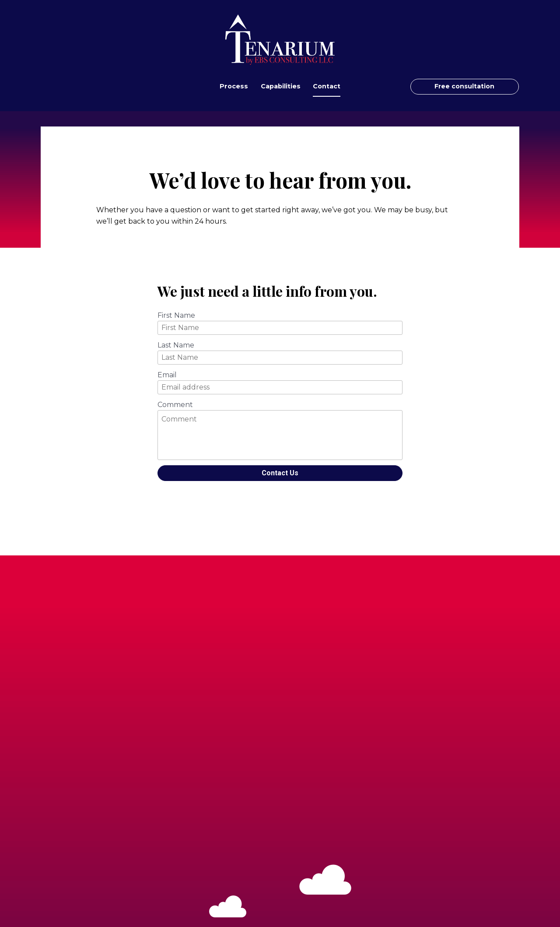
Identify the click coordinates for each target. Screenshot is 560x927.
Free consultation (464, 86)
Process (234, 86)
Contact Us (280, 473)
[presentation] (280, 503)
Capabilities (281, 86)
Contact (327, 86)
